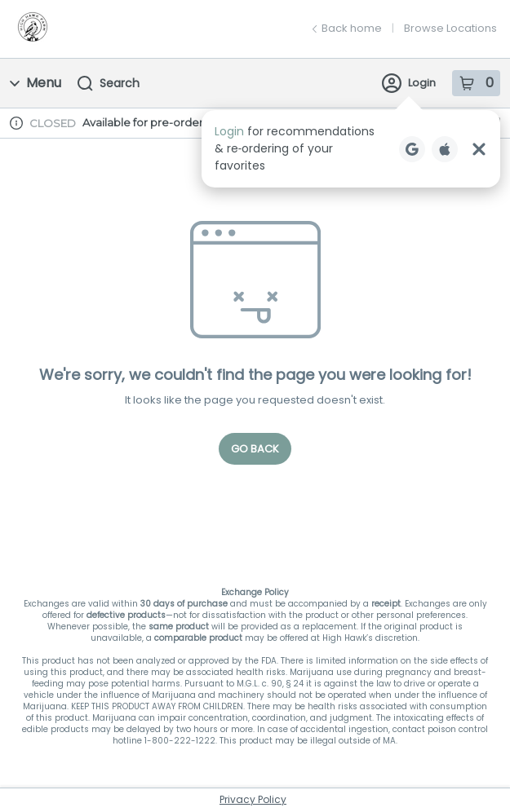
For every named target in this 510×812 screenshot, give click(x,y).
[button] (351, 149)
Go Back (255, 449)
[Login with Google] (412, 149)
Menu (35, 83)
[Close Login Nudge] (479, 149)
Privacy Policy (253, 799)
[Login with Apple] (445, 149)
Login (409, 83)
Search (109, 83)
